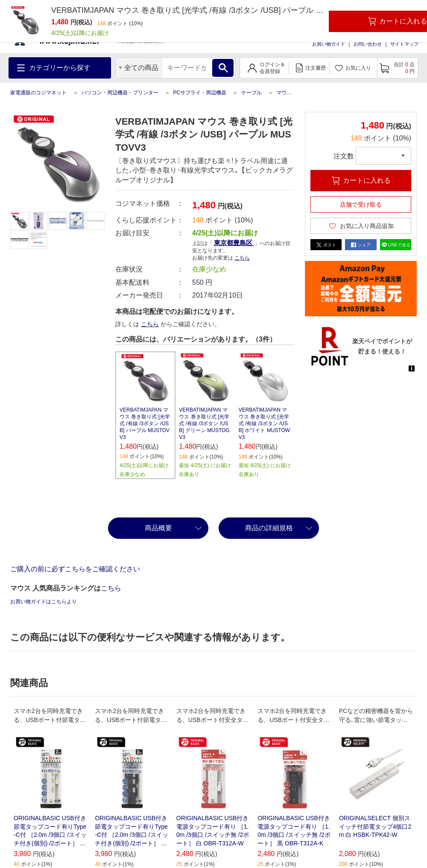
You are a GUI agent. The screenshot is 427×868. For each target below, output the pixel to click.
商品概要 (158, 528)
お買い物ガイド (329, 44)
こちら (242, 258)
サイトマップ (404, 44)
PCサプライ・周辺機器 (200, 93)
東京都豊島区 (234, 243)
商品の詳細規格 (269, 528)
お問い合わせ (368, 44)
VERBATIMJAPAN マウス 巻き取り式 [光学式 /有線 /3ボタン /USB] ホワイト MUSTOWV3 (264, 424)
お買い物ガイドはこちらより (44, 602)
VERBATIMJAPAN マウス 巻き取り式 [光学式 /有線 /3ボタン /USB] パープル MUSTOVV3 (145, 424)
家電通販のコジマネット (38, 93)
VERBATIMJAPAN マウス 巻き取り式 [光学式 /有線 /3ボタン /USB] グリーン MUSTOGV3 (204, 424)
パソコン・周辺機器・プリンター (120, 93)
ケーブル (252, 93)
